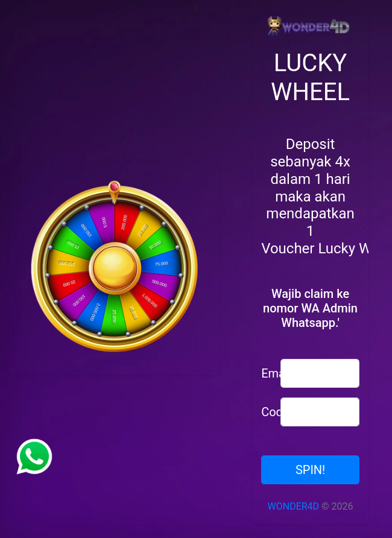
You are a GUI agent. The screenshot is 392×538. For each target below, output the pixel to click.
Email (266, 373)
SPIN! (310, 470)
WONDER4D (294, 506)
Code (266, 412)
